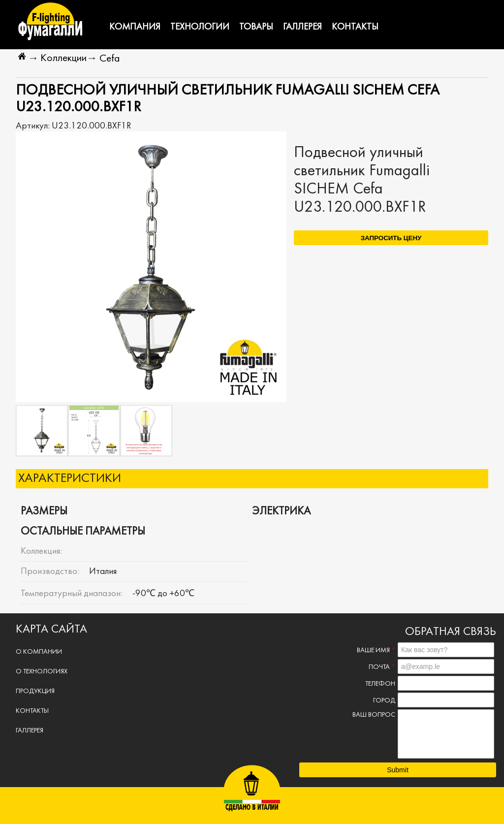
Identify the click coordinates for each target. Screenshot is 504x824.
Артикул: (34, 126)
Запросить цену (391, 238)
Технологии (200, 27)
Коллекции (63, 58)
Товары (256, 27)
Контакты (355, 27)
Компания (135, 27)
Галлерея (302, 27)
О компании (39, 652)
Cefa (110, 59)
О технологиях (42, 672)
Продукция (35, 691)
